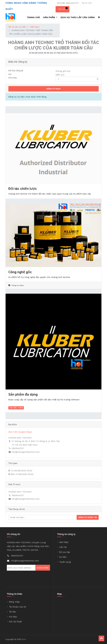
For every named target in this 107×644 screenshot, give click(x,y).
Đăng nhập (14, 602)
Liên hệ (63, 547)
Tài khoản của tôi (17, 607)
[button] (99, 17)
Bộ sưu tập (65, 552)
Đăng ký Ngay (53, 89)
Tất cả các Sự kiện (17, 27)
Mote (23, 639)
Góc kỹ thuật (15, 622)
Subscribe (43, 568)
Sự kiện (63, 557)
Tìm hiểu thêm (16, 408)
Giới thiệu (64, 542)
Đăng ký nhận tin (88, 517)
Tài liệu (12, 612)
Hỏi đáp (13, 617)
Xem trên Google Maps (20, 432)
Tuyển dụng (65, 562)
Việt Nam (35, 27)
